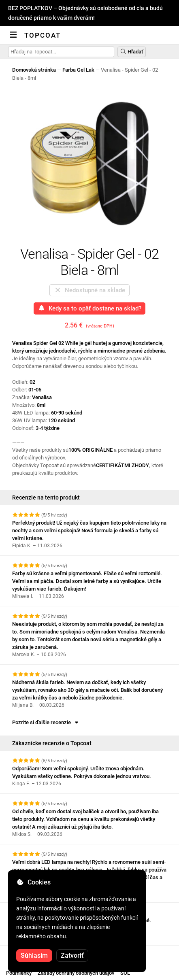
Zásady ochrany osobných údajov (76, 973)
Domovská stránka (34, 70)
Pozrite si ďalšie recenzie (46, 722)
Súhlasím (34, 956)
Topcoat (43, 35)
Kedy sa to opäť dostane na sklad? (89, 308)
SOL (125, 973)
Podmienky (19, 973)
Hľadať (132, 52)
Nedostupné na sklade (89, 290)
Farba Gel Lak (78, 70)
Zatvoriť (72, 956)
